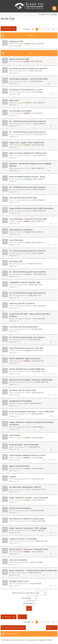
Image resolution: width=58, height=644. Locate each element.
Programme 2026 (16, 41)
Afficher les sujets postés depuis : (29, 593)
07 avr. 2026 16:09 (36, 81)
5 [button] (48, 29)
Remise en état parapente (20, 508)
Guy (26, 403)
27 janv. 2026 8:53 (38, 253)
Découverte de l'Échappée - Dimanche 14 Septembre (31, 380)
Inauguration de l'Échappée (20, 401)
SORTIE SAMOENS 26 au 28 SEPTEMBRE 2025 (27, 369)
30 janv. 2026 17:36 (38, 242)
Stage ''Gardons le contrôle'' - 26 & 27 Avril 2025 (29, 498)
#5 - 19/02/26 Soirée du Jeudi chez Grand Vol (27, 187)
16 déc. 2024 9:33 (37, 552)
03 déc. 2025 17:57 (35, 295)
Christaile (28, 427)
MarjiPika (28, 155)
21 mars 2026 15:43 (40, 134)
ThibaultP (28, 319)
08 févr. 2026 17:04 (39, 211)
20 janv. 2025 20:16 (38, 530)
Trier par (29, 598)
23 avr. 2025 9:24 (37, 458)
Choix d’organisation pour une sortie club (26, 348)
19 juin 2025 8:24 (38, 427)
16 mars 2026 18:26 (38, 145)
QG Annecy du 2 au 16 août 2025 (22, 390)
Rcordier (27, 489)
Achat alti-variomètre (18, 560)
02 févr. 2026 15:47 (35, 71)
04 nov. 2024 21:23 (35, 573)
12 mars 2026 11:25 (39, 155)
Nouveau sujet (10, 29)
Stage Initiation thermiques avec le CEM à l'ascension (31, 208)
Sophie (27, 61)
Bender (27, 113)
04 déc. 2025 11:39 (36, 285)
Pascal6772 (28, 134)
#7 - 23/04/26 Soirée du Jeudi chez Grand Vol (27, 132)
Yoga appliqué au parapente (21, 230)
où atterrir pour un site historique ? (24, 327)
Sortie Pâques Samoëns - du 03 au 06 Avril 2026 (28, 79)
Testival (13, 477)
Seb (26, 264)
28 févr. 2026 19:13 (38, 168)
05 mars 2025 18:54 (39, 521)
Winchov (27, 479)
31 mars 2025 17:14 (38, 489)
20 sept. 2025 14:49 (42, 382)
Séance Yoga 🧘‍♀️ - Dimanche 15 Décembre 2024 (28, 549)
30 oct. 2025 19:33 (35, 340)
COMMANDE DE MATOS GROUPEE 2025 (25, 282)
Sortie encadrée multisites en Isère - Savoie (27, 177)
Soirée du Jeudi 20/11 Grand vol (22, 303)
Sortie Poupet (15, 435)
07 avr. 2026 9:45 (37, 92)
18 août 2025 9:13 (37, 393)
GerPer (27, 510)
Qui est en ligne (12, 634)
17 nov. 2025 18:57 (39, 319)
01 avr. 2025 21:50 (38, 479)
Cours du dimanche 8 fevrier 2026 (23, 198)
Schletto (27, 92)
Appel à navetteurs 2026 (19, 59)
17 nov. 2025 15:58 (36, 329)
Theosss (27, 371)
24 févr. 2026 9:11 (39, 179)
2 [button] (40, 29)
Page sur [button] (33, 29)
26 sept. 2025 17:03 (38, 371)
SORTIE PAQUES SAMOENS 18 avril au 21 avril (27, 455)
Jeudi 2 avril (14, 100)
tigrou (26, 81)
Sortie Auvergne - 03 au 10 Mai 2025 (24, 445)
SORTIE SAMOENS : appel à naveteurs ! (25, 358)
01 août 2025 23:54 (35, 403)
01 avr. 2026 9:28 (37, 113)
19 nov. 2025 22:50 (39, 306)
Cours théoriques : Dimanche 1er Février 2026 (28, 219)
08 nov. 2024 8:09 (37, 562)
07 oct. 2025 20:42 (37, 350)
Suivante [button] (56, 29)
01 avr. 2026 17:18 (39, 103)
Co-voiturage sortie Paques (20, 111)
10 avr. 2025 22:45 (37, 468)
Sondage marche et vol (19, 581)
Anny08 (27, 44)
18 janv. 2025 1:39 (41, 541)
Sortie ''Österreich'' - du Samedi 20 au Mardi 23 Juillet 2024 (33, 570)
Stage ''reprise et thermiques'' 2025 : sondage (28, 528)
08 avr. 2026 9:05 (37, 61)
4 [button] (46, 29)
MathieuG (28, 189)
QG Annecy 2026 (16, 261)
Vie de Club (8, 19)
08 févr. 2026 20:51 (39, 200)
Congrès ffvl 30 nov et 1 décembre (23, 539)
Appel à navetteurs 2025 (19, 466)
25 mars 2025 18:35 (37, 510)
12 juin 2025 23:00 (37, 438)
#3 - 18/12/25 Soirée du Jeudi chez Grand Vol (27, 272)
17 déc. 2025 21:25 (39, 274)
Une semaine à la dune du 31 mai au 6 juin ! (27, 519)
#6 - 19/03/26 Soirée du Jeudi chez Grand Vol (27, 121)
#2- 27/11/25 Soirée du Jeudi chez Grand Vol (27, 293)
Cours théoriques (16, 240)
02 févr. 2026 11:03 (38, 221)
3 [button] (43, 29)
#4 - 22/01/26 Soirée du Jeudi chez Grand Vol (27, 251)
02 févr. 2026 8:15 (37, 232)
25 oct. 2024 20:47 (35, 583)
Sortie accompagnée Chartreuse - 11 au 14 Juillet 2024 (31, 411)
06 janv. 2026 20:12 (35, 264)
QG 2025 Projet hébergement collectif (25, 487)
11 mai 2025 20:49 (33, 447)
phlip (26, 285)
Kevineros (28, 124)
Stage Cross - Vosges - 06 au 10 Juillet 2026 (27, 143)
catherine (28, 103)
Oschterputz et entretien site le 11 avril (26, 90)
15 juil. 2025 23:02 (37, 414)
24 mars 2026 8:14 (39, 124)
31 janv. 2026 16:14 (38, 44)
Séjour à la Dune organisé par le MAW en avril (28, 153)
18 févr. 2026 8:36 (39, 189)
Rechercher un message (49, 14)
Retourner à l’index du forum (14, 628)
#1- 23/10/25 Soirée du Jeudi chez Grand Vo (27, 337)
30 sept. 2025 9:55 (37, 361)
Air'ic (26, 71)
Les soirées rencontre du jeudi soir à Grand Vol (28, 68)
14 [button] (53, 29)
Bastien (27, 414)
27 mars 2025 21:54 (38, 500)
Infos (19, 46)
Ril (25, 447)
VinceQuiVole (29, 382)
